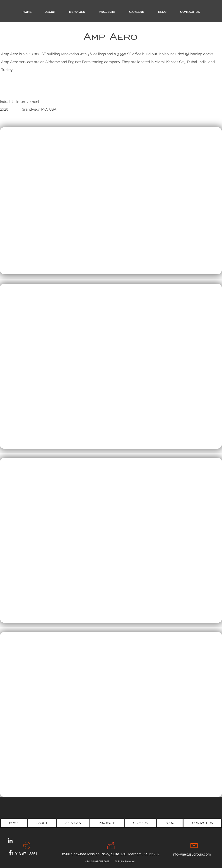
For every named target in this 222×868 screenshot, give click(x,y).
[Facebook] (10, 853)
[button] (107, 12)
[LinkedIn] (10, 841)
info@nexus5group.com (192, 854)
